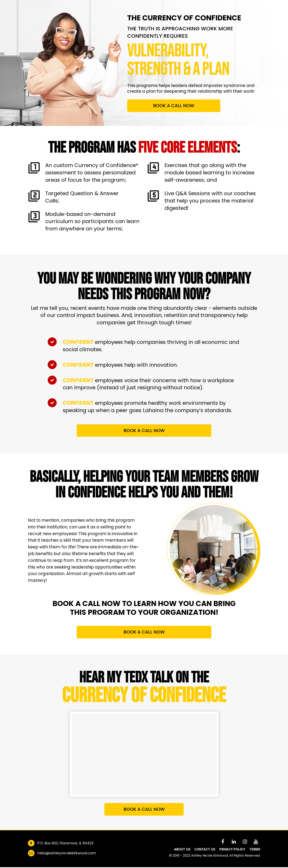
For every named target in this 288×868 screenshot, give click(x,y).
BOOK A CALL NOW (174, 106)
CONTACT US (205, 849)
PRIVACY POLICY (232, 849)
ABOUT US (182, 849)
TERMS (255, 849)
